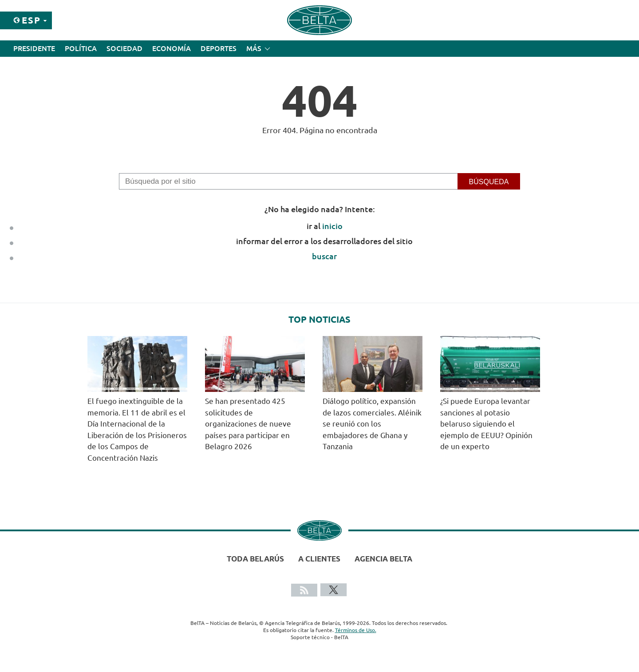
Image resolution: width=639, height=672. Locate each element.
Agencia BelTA (383, 559)
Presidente (34, 48)
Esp (31, 20)
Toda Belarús (255, 559)
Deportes (219, 48)
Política (81, 48)
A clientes (319, 559)
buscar (324, 256)
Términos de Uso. (356, 630)
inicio (332, 226)
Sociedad (124, 48)
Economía (172, 48)
